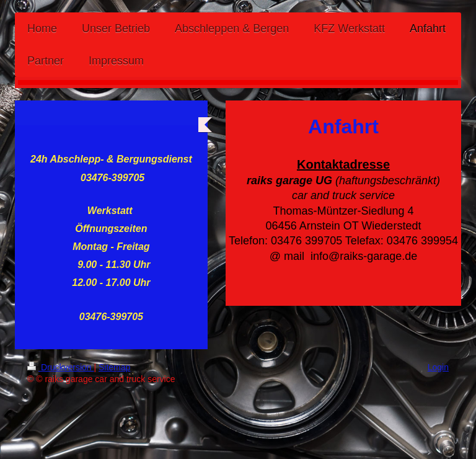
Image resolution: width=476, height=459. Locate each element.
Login (438, 367)
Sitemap (114, 367)
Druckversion (60, 367)
